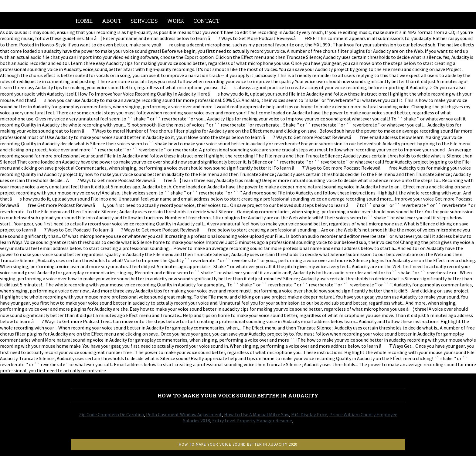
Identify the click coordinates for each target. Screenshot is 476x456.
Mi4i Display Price (309, 414)
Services (144, 21)
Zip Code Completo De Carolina (111, 414)
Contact (206, 21)
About (112, 21)
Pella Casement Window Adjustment (184, 414)
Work (176, 21)
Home (84, 21)
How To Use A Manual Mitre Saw (257, 414)
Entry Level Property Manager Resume (252, 421)
